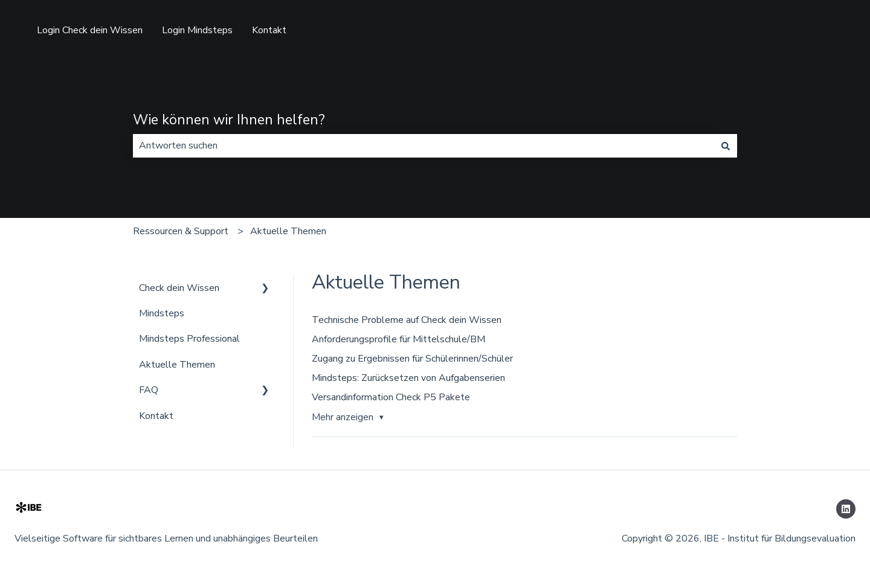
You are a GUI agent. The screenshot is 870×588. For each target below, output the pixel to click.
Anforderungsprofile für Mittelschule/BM (398, 339)
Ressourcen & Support (181, 231)
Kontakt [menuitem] (156, 416)
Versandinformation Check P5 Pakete (391, 397)
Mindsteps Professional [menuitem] (189, 339)
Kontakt (269, 30)
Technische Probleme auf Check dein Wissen (407, 320)
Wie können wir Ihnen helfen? (229, 120)
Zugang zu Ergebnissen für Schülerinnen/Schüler (412, 359)
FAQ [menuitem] (149, 390)
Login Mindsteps (197, 30)
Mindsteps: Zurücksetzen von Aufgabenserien (408, 378)
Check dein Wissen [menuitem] (179, 288)
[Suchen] (726, 145)
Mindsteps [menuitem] (162, 313)
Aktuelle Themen (288, 231)
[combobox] (424, 145)
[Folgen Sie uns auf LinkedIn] (846, 509)
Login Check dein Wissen (90, 30)
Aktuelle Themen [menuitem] (177, 365)
